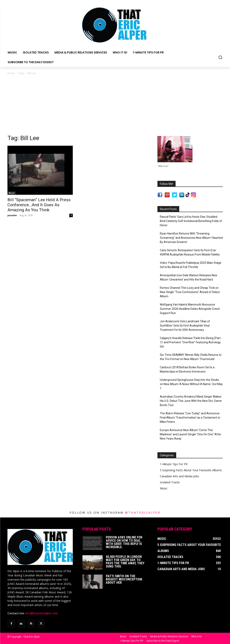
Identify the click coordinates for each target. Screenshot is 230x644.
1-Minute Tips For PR (174, 464)
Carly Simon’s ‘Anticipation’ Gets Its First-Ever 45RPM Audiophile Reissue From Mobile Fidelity (190, 252)
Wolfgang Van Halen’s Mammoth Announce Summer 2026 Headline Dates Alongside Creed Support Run (190, 309)
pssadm (12, 215)
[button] (220, 57)
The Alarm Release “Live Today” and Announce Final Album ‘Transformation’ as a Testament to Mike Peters (190, 418)
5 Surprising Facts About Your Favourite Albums (191, 470)
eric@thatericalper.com (42, 613)
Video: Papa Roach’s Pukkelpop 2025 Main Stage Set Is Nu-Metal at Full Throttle (191, 265)
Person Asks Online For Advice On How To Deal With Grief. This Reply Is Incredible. (124, 542)
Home (11, 73)
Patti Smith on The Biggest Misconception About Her (124, 579)
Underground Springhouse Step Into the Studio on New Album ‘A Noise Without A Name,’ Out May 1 (191, 384)
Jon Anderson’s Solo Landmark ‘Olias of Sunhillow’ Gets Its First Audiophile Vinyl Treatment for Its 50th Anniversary (185, 326)
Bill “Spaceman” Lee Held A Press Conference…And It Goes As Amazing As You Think (39, 205)
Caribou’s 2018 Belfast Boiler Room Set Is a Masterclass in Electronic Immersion (187, 369)
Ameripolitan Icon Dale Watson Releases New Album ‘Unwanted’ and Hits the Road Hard (189, 277)
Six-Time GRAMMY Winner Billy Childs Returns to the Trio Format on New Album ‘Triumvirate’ (191, 357)
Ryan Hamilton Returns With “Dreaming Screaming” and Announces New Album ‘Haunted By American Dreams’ (191, 238)
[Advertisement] (115, 106)
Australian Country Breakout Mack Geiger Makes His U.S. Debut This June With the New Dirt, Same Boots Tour (191, 401)
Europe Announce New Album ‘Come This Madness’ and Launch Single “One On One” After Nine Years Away (191, 434)
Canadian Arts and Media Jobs (179, 476)
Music (12, 193)
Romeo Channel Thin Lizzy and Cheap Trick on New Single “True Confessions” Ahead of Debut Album (190, 292)
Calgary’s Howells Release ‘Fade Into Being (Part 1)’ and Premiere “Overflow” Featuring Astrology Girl (190, 342)
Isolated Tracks (170, 482)
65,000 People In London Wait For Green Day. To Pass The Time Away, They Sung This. (125, 562)
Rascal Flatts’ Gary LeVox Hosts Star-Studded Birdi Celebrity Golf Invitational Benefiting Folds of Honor (191, 221)
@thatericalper (143, 512)
